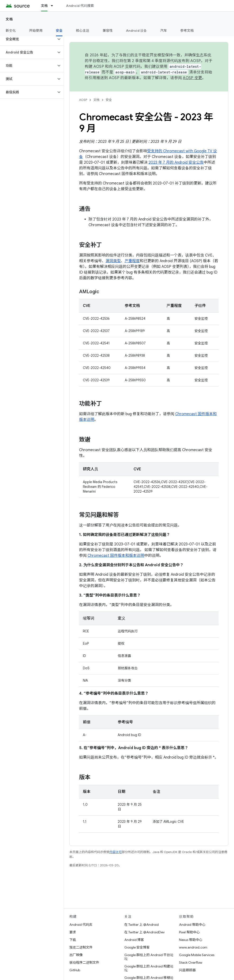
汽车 (164, 31)
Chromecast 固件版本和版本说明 (116, 556)
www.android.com (193, 947)
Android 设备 (137, 31)
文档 (9, 19)
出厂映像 (76, 955)
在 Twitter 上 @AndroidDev (144, 932)
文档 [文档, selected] (44, 6)
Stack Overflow (191, 962)
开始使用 (36, 31)
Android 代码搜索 (80, 6)
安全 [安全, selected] (59, 31)
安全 (109, 100)
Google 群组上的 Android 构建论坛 (149, 968)
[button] (28, 39)
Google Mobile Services (197, 955)
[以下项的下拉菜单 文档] (54, 6)
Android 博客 (134, 940)
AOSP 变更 (192, 78)
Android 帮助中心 (192, 925)
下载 (73, 940)
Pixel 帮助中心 (189, 932)
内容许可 (116, 852)
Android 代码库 (81, 925)
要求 (73, 932)
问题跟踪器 (187, 970)
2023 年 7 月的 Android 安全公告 (176, 162)
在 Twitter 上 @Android (142, 925)
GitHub (75, 970)
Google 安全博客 (137, 947)
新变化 (11, 31)
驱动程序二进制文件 (84, 962)
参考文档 (187, 31)
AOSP (83, 100)
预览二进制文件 (81, 947)
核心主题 (83, 31)
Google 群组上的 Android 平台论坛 (149, 957)
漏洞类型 (113, 261)
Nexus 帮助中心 (191, 940)
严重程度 (132, 261)
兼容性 (108, 31)
